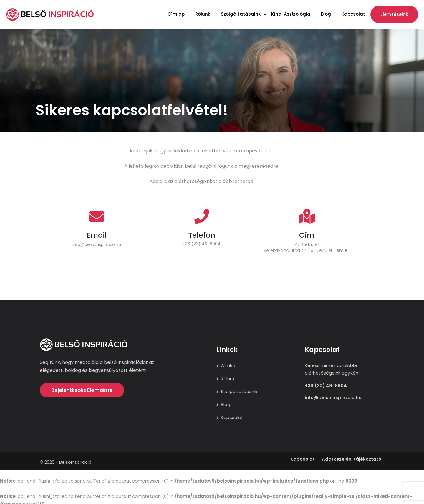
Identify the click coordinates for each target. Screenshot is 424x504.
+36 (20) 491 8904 (202, 244)
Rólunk (203, 14)
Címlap (176, 14)
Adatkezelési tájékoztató (352, 455)
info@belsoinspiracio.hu (97, 244)
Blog (326, 14)
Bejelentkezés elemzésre (82, 390)
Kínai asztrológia (291, 14)
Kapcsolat (353, 14)
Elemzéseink (394, 14)
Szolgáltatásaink (241, 14)
